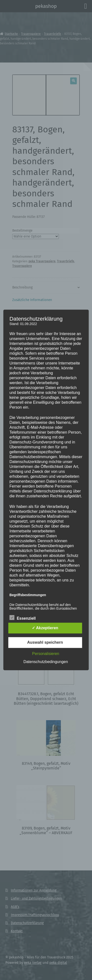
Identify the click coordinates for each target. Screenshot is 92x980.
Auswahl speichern (45, 643)
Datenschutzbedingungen (46, 662)
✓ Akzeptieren (45, 628)
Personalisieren (46, 654)
